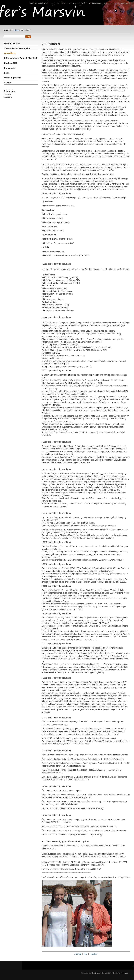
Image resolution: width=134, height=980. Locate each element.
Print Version (10, 91)
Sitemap (8, 94)
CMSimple (96, 973)
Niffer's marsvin (12, 43)
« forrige (78, 954)
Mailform (8, 97)
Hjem (16, 30)
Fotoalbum (10, 68)
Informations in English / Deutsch (21, 58)
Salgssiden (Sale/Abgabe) (17, 48)
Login (126, 973)
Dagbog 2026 (11, 63)
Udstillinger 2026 (13, 78)
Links (7, 73)
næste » (94, 954)
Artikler (8, 83)
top (86, 954)
